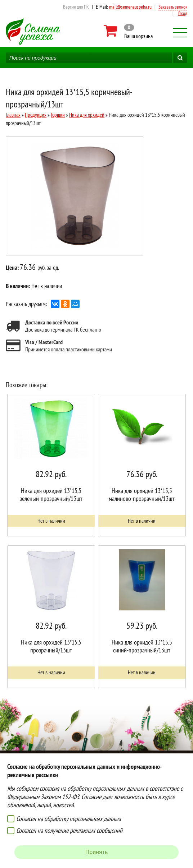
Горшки (58, 115)
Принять (97, 852)
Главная (13, 115)
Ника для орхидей (87, 115)
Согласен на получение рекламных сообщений (69, 830)
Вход (183, 13)
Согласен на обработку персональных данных (69, 819)
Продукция (36, 115)
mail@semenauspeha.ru (130, 7)
